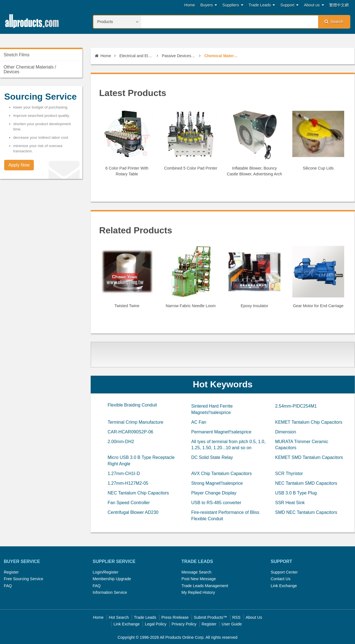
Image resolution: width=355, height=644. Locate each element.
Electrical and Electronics (137, 56)
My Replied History (198, 592)
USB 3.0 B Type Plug (296, 493)
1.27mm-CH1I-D (124, 473)
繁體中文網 (339, 5)
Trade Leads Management (205, 586)
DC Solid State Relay (212, 457)
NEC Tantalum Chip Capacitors (138, 493)
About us (314, 5)
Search (334, 22)
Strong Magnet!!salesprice (217, 483)
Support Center (284, 572)
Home (190, 5)
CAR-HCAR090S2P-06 (130, 432)
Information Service (110, 592)
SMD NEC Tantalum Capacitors (306, 512)
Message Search (196, 572)
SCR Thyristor (289, 473)
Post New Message (199, 579)
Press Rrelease (175, 617)
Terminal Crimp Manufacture (135, 422)
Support (289, 5)
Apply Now (19, 165)
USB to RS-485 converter (216, 503)
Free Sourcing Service (24, 579)
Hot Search (119, 617)
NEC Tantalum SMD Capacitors (306, 483)
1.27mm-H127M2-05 (128, 483)
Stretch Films (17, 55)
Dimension (286, 432)
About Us (254, 617)
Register (11, 572)
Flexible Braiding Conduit (132, 405)
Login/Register (106, 572)
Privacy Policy (184, 624)
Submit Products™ (211, 617)
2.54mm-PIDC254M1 (296, 406)
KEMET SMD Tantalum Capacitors (309, 457)
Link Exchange (284, 586)
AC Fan (199, 422)
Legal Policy (156, 624)
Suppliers (233, 5)
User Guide (232, 624)
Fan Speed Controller (129, 503)
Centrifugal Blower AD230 (133, 512)
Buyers (209, 5)
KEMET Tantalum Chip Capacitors (309, 422)
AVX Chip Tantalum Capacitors (222, 473)
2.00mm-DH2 (121, 442)
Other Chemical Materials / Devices (30, 69)
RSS (236, 617)
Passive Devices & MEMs (179, 56)
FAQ (8, 586)
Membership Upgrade (112, 579)
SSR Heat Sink (290, 503)
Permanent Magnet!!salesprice (221, 432)
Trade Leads (262, 5)
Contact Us (281, 579)
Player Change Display (214, 493)
